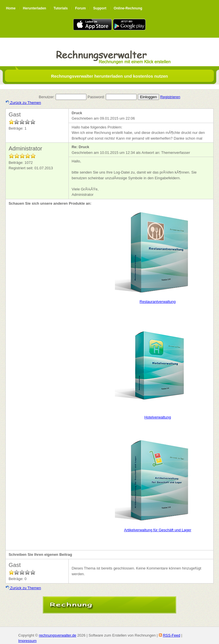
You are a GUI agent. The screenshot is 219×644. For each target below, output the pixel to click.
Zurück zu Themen (23, 103)
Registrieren (170, 97)
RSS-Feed (172, 635)
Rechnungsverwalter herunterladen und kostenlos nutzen (109, 76)
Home (11, 8)
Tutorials (61, 8)
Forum (80, 8)
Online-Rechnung (128, 8)
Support (100, 8)
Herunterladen (34, 8)
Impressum (27, 641)
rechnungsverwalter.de (57, 635)
